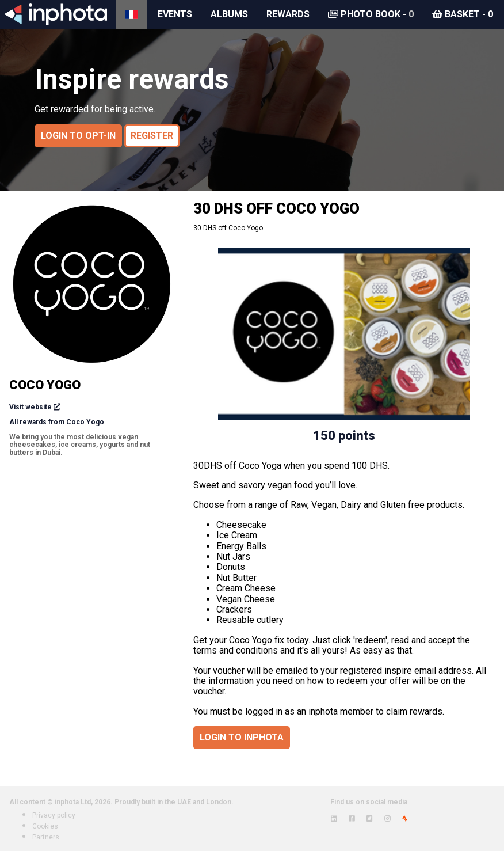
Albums (229, 14)
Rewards (288, 14)
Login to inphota (242, 737)
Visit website (30, 407)
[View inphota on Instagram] (387, 819)
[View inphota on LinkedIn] (334, 819)
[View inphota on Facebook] (352, 819)
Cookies (45, 826)
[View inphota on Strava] (405, 819)
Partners (46, 837)
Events (175, 14)
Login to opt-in (78, 136)
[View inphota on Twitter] (370, 819)
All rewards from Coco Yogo (57, 422)
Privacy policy (54, 815)
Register (152, 136)
